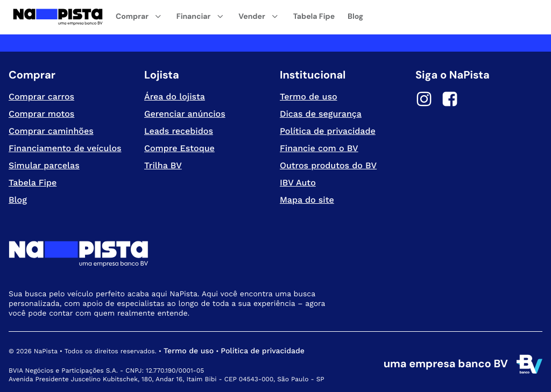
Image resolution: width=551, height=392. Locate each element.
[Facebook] (450, 101)
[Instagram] (424, 101)
